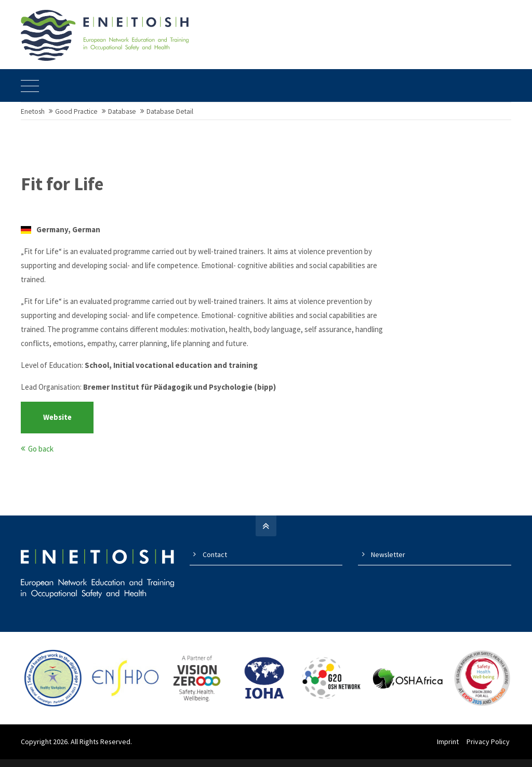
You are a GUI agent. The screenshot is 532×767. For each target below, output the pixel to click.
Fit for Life (62, 192)
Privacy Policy (490, 749)
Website (57, 425)
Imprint (449, 749)
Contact (215, 562)
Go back (41, 456)
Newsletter (388, 562)
